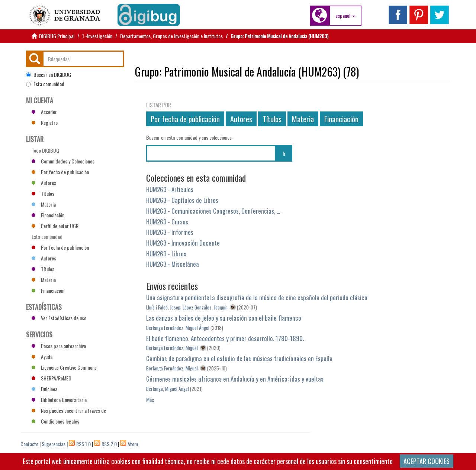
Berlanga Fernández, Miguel (172, 348)
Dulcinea (44, 389)
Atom (133, 444)
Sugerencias (54, 444)
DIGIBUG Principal (57, 36)
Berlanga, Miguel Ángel (168, 389)
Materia (303, 119)
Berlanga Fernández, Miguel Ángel (178, 328)
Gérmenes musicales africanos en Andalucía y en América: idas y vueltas (235, 379)
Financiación (341, 119)
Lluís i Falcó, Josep (163, 307)
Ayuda (42, 356)
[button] (345, 16)
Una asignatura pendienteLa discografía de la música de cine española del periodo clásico (257, 297)
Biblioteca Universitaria (59, 400)
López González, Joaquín (205, 307)
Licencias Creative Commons (64, 367)
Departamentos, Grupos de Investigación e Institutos (171, 36)
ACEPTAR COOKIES (427, 461)
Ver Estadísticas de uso (59, 318)
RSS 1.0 (83, 444)
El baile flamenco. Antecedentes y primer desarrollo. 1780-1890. (225, 338)
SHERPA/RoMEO (52, 378)
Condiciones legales (55, 421)
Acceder (44, 112)
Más (150, 400)
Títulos (272, 119)
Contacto (29, 444)
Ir (284, 153)
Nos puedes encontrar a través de (69, 410)
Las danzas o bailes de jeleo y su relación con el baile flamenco (224, 318)
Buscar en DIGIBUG (49, 75)
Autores (241, 119)
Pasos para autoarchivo (59, 346)
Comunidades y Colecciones (63, 161)
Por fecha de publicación (185, 119)
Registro (45, 122)
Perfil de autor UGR (55, 226)
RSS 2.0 (109, 444)
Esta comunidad (45, 84)
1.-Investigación (97, 36)
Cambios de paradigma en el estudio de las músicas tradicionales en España (239, 358)
